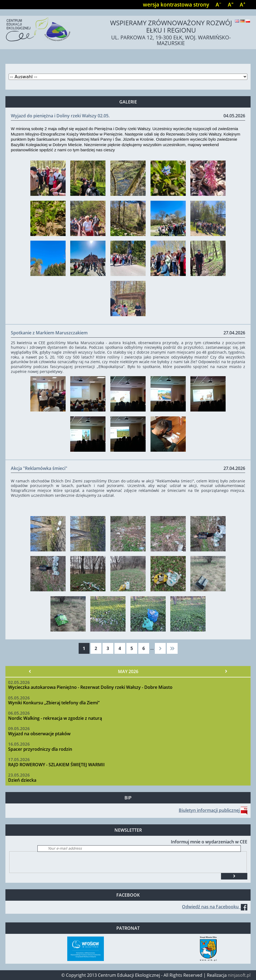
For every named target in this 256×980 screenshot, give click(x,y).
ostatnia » (172, 648)
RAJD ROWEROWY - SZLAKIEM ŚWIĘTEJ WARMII (56, 765)
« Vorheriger (30, 671)
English (237, 21)
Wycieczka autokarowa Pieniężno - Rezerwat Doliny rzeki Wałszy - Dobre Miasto (90, 687)
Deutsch (242, 21)
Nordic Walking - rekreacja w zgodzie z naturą (55, 718)
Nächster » (226, 671)
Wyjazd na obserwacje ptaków (39, 734)
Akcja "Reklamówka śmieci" (39, 468)
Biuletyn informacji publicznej (209, 810)
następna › (160, 648)
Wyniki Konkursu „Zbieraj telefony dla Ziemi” (54, 703)
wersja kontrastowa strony (176, 4)
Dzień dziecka (22, 780)
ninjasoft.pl (239, 975)
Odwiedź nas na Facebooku (215, 907)
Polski (248, 21)
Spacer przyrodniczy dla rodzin (40, 749)
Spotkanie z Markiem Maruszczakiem (49, 333)
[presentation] (51, 862)
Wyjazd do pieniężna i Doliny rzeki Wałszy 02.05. (60, 116)
